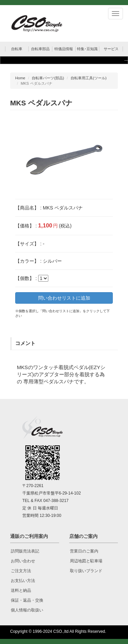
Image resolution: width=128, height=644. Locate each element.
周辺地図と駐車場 (86, 561)
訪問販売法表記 (25, 551)
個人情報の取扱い (27, 610)
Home (20, 78)
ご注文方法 (21, 571)
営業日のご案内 (84, 551)
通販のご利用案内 (29, 536)
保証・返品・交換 (27, 600)
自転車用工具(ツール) (88, 78)
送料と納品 (21, 590)
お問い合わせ (23, 561)
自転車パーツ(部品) (48, 78)
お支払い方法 (23, 581)
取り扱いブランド (86, 571)
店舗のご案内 (83, 536)
